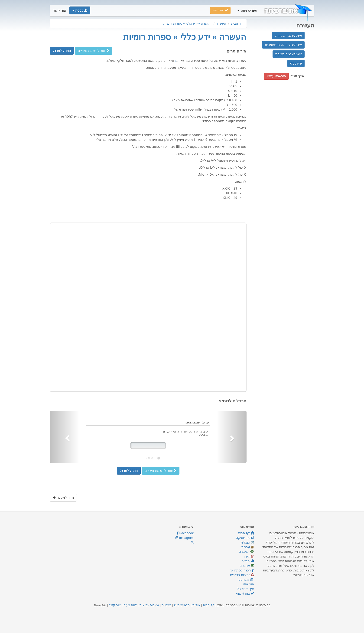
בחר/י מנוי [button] (220, 10)
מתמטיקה (245, 538)
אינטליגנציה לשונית (289, 54)
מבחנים (246, 580)
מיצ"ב (248, 561)
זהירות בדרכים (242, 575)
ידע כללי (296, 63)
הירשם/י (249, 584)
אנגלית (247, 542)
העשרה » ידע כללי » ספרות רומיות (187, 23)
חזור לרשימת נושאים (94, 51)
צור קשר (60, 10)
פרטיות (166, 605)
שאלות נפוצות (149, 605)
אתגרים (247, 566)
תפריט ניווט (247, 10)
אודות (196, 605)
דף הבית (237, 23)
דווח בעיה (130, 605)
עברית (248, 547)
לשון (249, 556)
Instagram (185, 538)
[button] (80, 10)
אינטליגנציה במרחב (288, 36)
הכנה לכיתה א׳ (242, 570)
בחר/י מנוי (245, 594)
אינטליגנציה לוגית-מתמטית (283, 45)
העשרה (221, 23)
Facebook (185, 533)
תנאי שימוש (182, 605)
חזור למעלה (63, 498)
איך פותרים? (245, 589)
